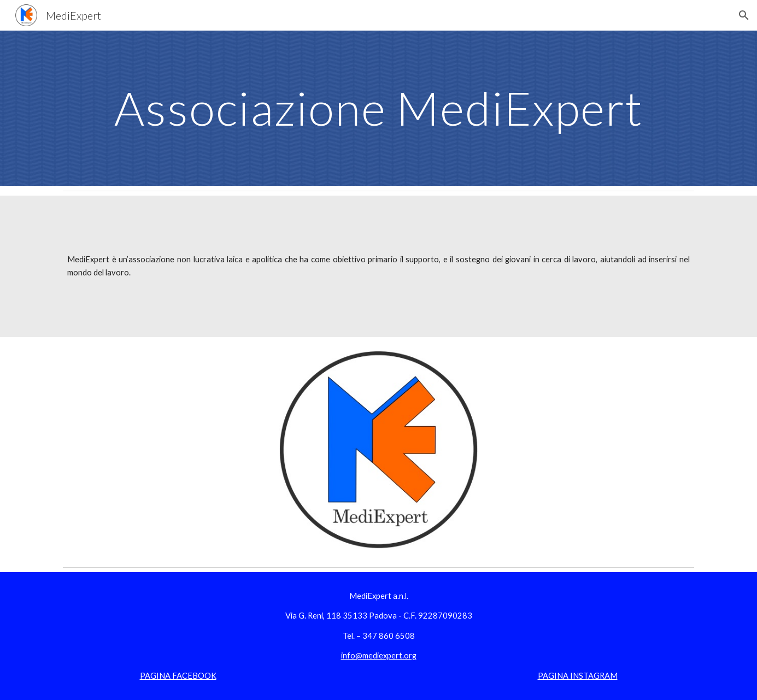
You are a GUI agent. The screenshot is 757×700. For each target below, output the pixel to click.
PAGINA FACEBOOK (178, 676)
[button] (744, 15)
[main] (378, 108)
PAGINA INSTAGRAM (578, 676)
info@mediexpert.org (379, 655)
